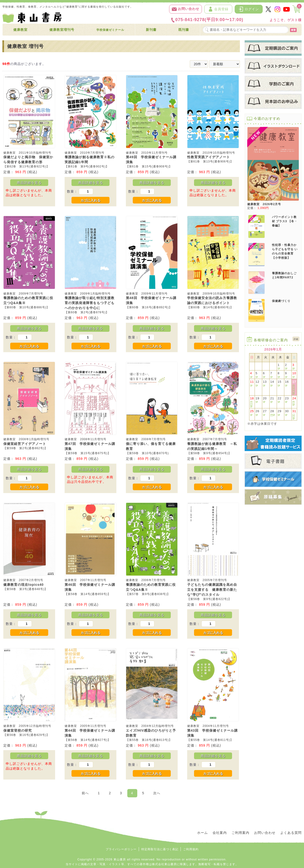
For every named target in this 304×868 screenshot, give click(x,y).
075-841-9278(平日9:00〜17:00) (207, 20)
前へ (85, 793)
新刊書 (151, 30)
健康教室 (20, 30)
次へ (157, 793)
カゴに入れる (90, 200)
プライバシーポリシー (121, 849)
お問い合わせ (185, 9)
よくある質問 (291, 833)
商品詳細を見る (29, 183)
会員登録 (218, 9)
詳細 (296, 339)
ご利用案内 (240, 833)
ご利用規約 (191, 849)
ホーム (202, 833)
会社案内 (220, 833)
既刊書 (184, 30)
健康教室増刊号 (62, 30)
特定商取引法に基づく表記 (160, 849)
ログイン (249, 9)
